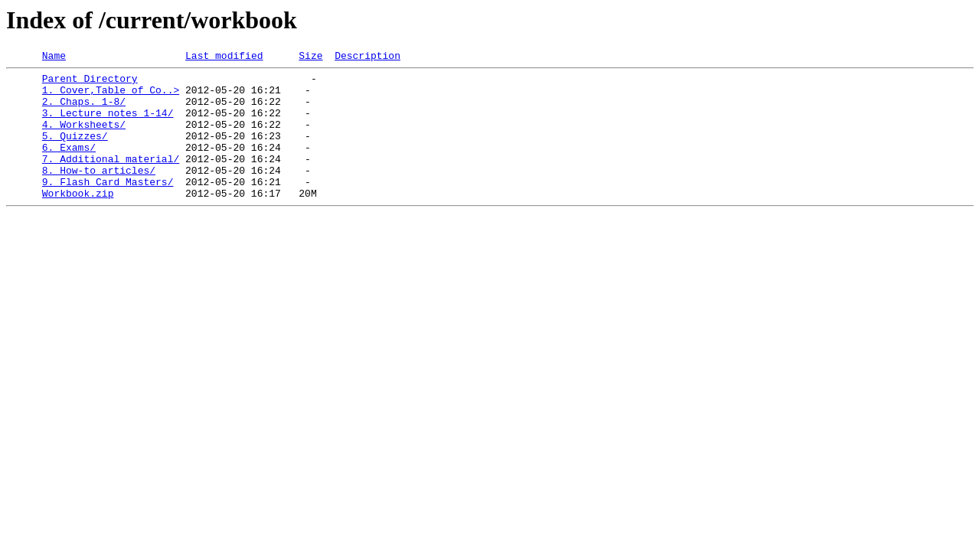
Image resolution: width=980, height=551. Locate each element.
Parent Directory (90, 83)
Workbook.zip (78, 220)
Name (54, 57)
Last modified (224, 57)
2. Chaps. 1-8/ (84, 110)
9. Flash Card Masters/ (108, 207)
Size (310, 57)
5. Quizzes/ (75, 152)
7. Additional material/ (111, 179)
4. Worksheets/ (84, 138)
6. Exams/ (69, 165)
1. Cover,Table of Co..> (111, 96)
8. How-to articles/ (99, 193)
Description (367, 57)
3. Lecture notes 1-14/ (108, 124)
